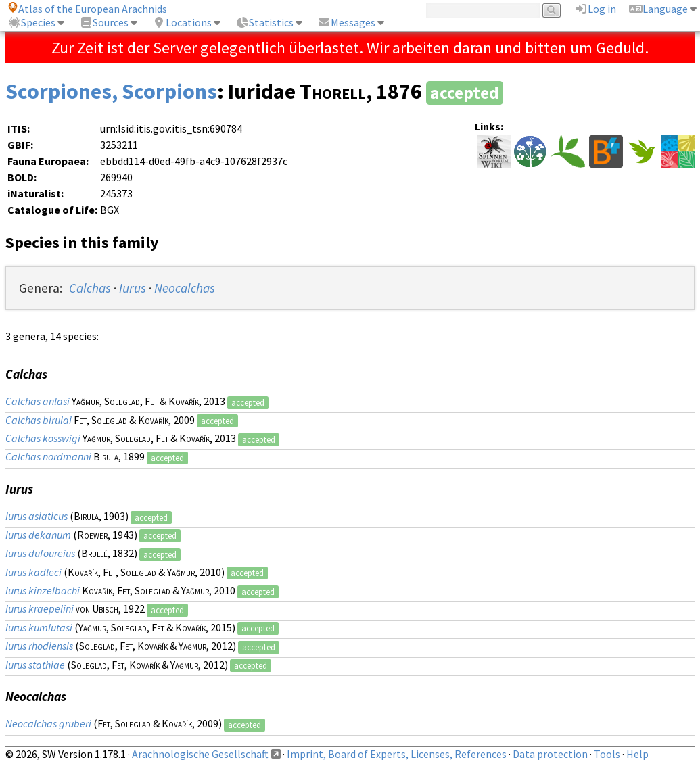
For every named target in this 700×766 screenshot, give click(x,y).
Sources (104, 22)
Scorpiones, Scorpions (111, 91)
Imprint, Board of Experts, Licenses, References (397, 754)
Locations (182, 22)
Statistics (264, 22)
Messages (346, 22)
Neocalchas (185, 288)
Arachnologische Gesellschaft (200, 754)
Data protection (550, 754)
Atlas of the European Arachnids (87, 9)
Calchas (90, 288)
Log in (595, 9)
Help (637, 754)
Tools (607, 754)
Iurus (133, 288)
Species (31, 22)
